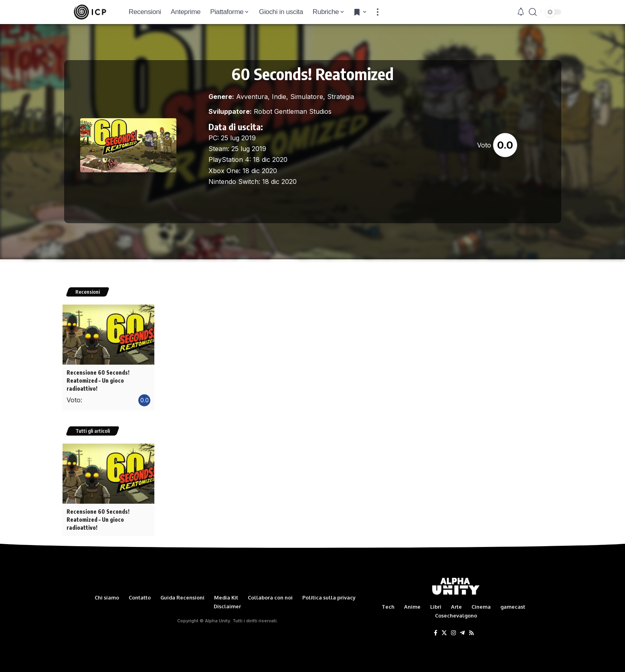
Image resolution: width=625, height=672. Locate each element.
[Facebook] (436, 632)
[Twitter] (444, 632)
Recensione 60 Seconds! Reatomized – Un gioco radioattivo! (98, 380)
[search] (533, 12)
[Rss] (471, 632)
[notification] (521, 12)
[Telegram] (462, 632)
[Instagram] (453, 632)
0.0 (505, 145)
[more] (378, 12)
